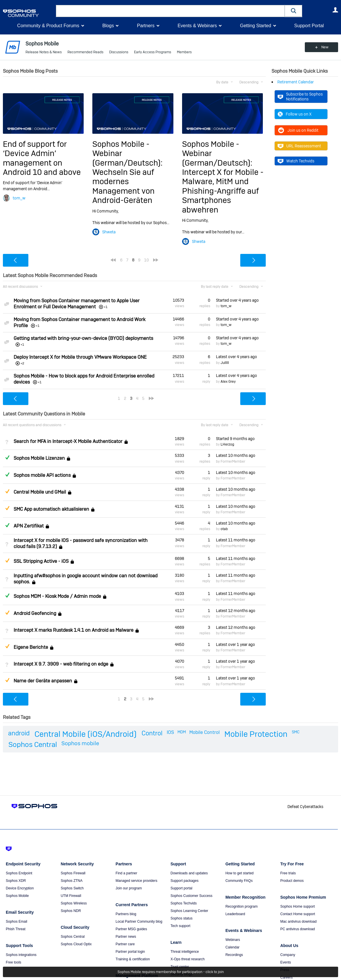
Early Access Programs (153, 52)
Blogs (108, 26)
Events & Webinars (197, 26)
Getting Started (256, 26)
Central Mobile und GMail (40, 492)
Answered (7, 457)
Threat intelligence (185, 952)
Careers (286, 977)
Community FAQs (239, 881)
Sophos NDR (71, 911)
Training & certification (133, 959)
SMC (296, 732)
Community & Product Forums (48, 26)
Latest (236, 357)
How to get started (240, 873)
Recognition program (242, 906)
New (325, 47)
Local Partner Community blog (139, 922)
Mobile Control (205, 732)
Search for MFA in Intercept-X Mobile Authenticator (68, 441)
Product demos (292, 881)
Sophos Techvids (184, 903)
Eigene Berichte (31, 647)
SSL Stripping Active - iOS (41, 561)
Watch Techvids (296, 161)
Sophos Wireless (74, 903)
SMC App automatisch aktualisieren (51, 509)
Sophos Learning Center (189, 911)
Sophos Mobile (17, 896)
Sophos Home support (297, 906)
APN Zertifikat (29, 526)
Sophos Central (33, 744)
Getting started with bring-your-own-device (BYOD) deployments (83, 338)
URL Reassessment (299, 146)
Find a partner (126, 873)
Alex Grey (228, 382)
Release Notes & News (44, 52)
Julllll (225, 363)
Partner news (126, 937)
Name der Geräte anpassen (43, 681)
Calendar (233, 947)
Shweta (109, 232)
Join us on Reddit (298, 130)
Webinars (233, 940)
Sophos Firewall (73, 873)
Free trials (288, 873)
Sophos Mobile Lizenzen (39, 458)
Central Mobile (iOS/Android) (86, 734)
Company (288, 955)
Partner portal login (130, 952)
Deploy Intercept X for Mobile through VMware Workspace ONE (80, 357)
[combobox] (170, 11)
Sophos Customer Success (191, 896)
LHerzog (227, 444)
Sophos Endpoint (19, 873)
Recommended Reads (85, 52)
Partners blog (126, 914)
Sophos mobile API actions (42, 475)
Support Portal (309, 26)
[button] (294, 11)
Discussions (119, 52)
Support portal (181, 888)
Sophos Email (16, 922)
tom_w (19, 198)
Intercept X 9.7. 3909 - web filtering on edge (61, 664)
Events (286, 962)
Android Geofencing (35, 613)
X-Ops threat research (188, 959)
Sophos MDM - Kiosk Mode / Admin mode (57, 597)
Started (237, 300)
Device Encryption (20, 888)
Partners (146, 26)
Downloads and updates (189, 873)
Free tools (13, 962)
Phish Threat (16, 929)
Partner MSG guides (131, 929)
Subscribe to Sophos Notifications (300, 96)
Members (184, 52)
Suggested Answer (7, 491)
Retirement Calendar (296, 82)
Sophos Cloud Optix (76, 944)
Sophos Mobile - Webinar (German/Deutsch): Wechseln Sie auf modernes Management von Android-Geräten (127, 172)
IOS (170, 732)
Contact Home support (298, 914)
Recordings (234, 955)
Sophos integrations (21, 955)
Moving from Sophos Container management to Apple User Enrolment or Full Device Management (77, 304)
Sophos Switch (72, 888)
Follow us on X (295, 114)
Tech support (180, 926)
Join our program (129, 888)
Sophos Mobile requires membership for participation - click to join (171, 972)
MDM (182, 732)
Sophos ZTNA (72, 881)
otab (224, 529)
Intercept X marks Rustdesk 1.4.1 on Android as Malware (74, 630)
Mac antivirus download (298, 922)
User (335, 10)
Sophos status (181, 918)
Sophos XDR (16, 881)
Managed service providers (136, 881)
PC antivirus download (297, 929)
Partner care (125, 944)
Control (152, 733)
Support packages (185, 881)
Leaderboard (235, 914)
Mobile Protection (256, 734)
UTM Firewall (71, 896)
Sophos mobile (80, 743)
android (19, 733)
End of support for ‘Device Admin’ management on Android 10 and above (42, 158)
